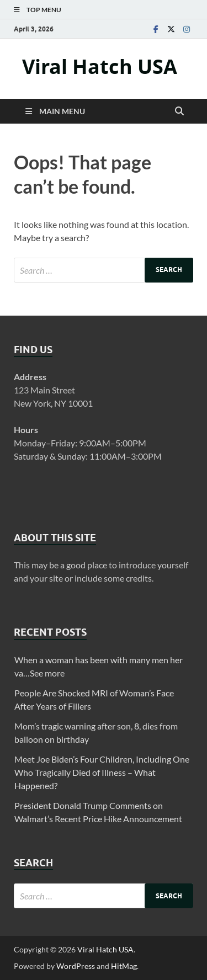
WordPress (76, 966)
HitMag (124, 966)
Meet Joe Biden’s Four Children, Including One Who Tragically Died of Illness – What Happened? (102, 772)
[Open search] (179, 111)
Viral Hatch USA (100, 66)
